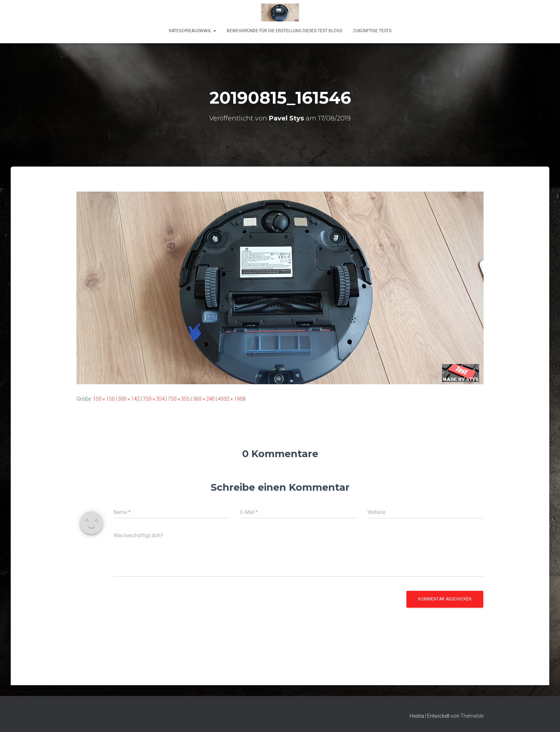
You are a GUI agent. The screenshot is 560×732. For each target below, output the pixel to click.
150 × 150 (104, 399)
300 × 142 (129, 399)
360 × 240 (204, 399)
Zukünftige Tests (372, 31)
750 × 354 (154, 399)
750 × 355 (179, 399)
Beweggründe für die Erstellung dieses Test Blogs (284, 31)
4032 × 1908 (232, 399)
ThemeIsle (472, 716)
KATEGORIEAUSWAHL (192, 31)
